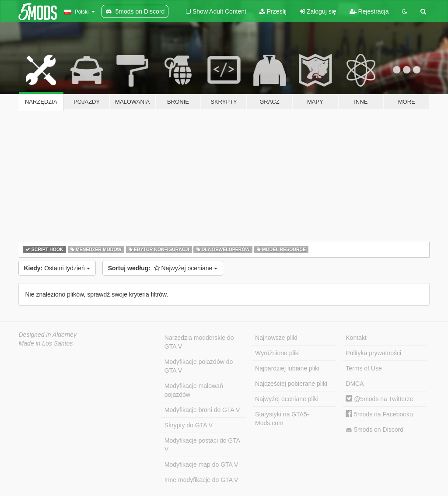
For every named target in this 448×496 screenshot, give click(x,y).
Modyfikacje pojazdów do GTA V (199, 366)
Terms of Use (364, 368)
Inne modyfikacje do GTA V (201, 480)
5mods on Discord (374, 430)
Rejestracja (369, 11)
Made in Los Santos (46, 343)
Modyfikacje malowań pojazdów (194, 390)
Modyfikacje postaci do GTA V (202, 445)
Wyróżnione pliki (277, 353)
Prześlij (273, 11)
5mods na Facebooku (379, 414)
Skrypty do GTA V (189, 425)
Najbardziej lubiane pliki (287, 368)
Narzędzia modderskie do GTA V (199, 342)
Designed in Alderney (48, 335)
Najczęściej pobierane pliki (291, 384)
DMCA (355, 384)
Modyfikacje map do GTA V (201, 465)
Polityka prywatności (373, 353)
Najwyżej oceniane (163, 268)
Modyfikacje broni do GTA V (202, 410)
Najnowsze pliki (276, 338)
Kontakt (356, 338)
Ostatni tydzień (57, 268)
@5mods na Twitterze (379, 399)
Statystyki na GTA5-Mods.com (282, 419)
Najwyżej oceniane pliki (287, 399)
